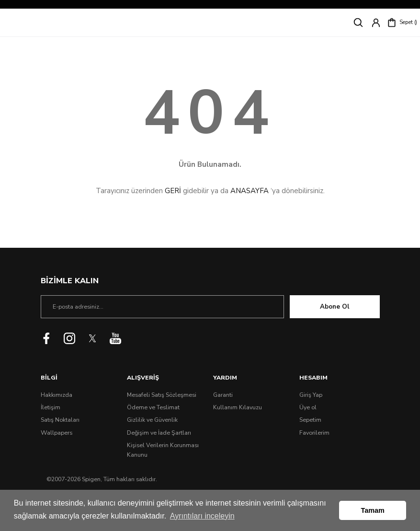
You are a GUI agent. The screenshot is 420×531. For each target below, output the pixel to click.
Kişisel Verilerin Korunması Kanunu (163, 450)
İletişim (51, 407)
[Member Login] (376, 23)
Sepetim (310, 420)
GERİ (173, 191)
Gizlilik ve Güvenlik (152, 420)
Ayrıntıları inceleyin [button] (202, 516)
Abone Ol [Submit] (335, 307)
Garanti (223, 395)
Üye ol (308, 407)
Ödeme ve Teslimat (153, 407)
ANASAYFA (250, 191)
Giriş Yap (311, 395)
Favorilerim (314, 433)
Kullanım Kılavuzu (238, 407)
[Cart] (402, 23)
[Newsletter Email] (162, 307)
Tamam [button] (373, 510)
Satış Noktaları (60, 420)
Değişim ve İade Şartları (159, 433)
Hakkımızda (57, 395)
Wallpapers (57, 433)
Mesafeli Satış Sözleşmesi (162, 395)
